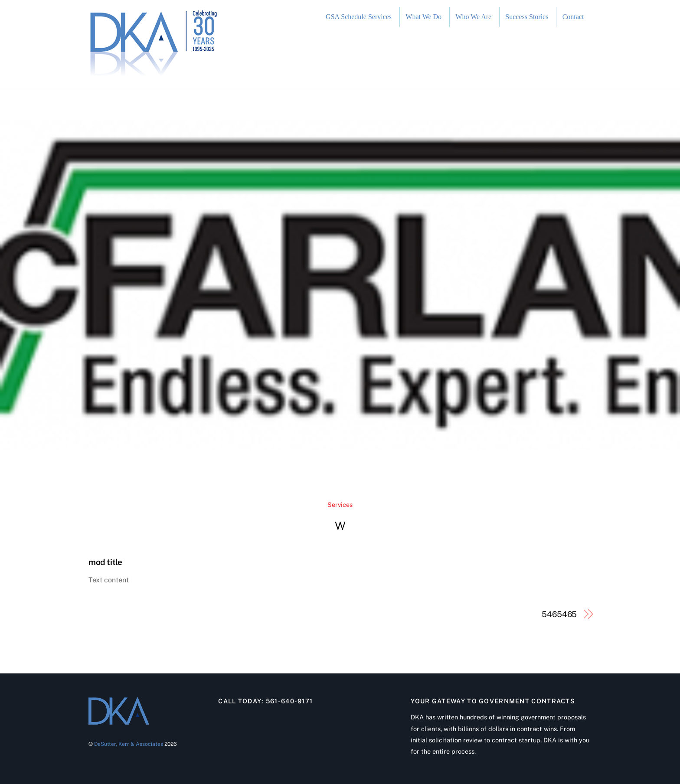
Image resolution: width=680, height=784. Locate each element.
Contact (573, 17)
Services (340, 505)
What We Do (423, 17)
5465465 (559, 614)
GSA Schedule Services (359, 17)
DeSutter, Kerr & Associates (129, 744)
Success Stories (527, 17)
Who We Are (473, 17)
